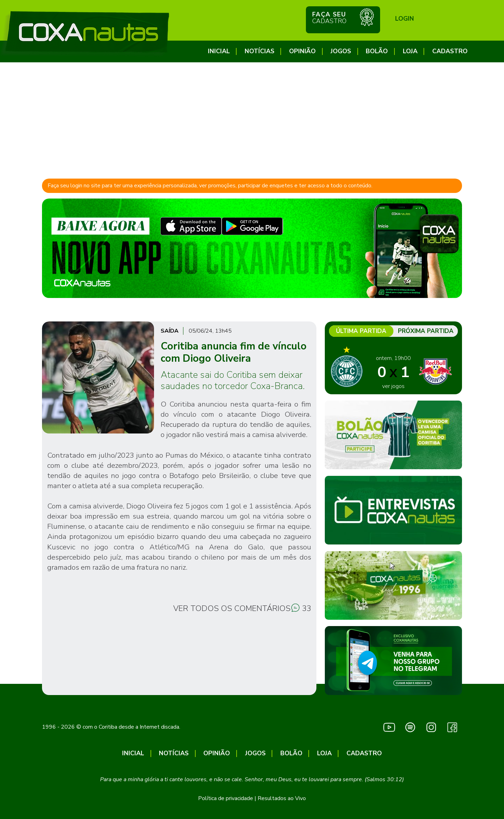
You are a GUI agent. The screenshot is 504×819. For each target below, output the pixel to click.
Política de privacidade (226, 798)
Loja (410, 51)
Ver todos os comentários (232, 608)
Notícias (260, 51)
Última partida (361, 331)
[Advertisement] (252, 115)
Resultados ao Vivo (282, 798)
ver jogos (393, 386)
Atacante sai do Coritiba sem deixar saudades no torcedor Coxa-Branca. (233, 380)
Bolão (377, 51)
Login (405, 19)
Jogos (341, 51)
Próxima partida (426, 331)
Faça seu (343, 17)
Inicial (219, 51)
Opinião (302, 51)
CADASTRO (450, 51)
